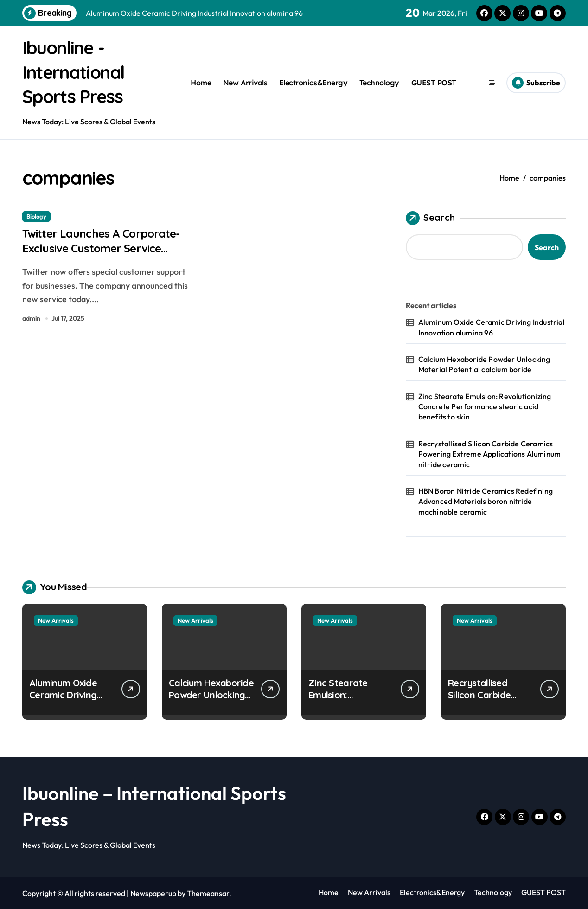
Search (430, 217)
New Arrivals (245, 82)
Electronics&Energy (313, 82)
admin (31, 321)
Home (201, 82)
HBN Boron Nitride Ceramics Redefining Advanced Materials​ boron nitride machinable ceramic (486, 500)
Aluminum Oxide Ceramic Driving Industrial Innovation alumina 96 (492, 326)
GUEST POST (434, 82)
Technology (379, 82)
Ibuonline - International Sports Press (77, 71)
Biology (36, 215)
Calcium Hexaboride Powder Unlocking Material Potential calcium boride (484, 363)
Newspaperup (153, 892)
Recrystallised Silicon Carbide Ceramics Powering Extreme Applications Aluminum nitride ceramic (490, 453)
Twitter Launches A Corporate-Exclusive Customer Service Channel (97, 250)
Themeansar (208, 892)
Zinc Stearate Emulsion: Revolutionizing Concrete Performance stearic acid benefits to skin (485, 406)
